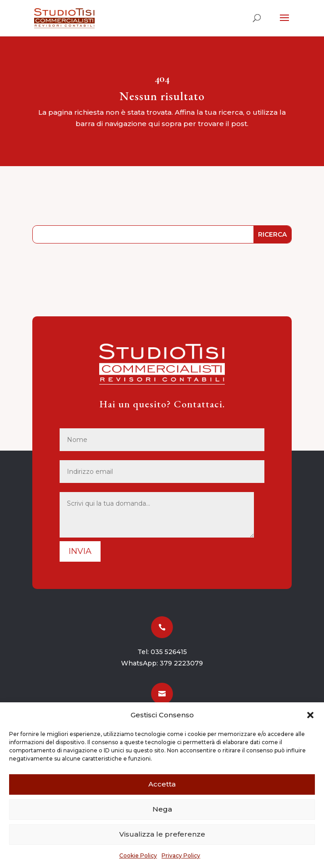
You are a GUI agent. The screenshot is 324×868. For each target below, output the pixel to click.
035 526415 (169, 652)
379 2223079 (181, 663)
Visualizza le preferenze (162, 834)
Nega (162, 809)
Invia (80, 551)
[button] (310, 715)
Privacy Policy (181, 855)
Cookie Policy (138, 855)
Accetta (162, 784)
